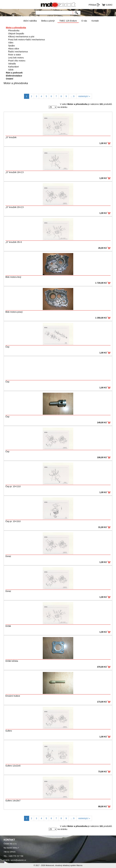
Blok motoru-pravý (14, 312)
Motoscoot (50, 865)
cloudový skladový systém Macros (69, 865)
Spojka (11, 46)
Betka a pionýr (48, 21)
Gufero (9, 731)
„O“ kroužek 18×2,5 (14, 172)
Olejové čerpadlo (16, 34)
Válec (11, 43)
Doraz (8, 556)
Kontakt (95, 21)
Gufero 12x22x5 (13, 766)
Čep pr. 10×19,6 (13, 521)
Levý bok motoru (16, 58)
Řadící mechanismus (18, 52)
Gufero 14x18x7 (13, 801)
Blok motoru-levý (13, 277)
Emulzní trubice (13, 696)
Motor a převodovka (16, 28)
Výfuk (11, 70)
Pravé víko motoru (17, 61)
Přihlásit (92, 5)
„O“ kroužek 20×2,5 (14, 207)
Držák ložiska (12, 661)
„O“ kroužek (11, 137)
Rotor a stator (15, 55)
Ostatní (10, 79)
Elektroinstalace (14, 76)
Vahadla (12, 64)
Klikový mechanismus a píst (21, 37)
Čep (7, 347)
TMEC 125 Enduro (68, 21)
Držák (8, 626)
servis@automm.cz (18, 860)
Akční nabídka (30, 21)
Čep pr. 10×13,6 (13, 486)
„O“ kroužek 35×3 (14, 242)
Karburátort (13, 67)
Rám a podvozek (14, 73)
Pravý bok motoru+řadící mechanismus (27, 40)
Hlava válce (14, 49)
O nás (84, 21)
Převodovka (14, 31)
